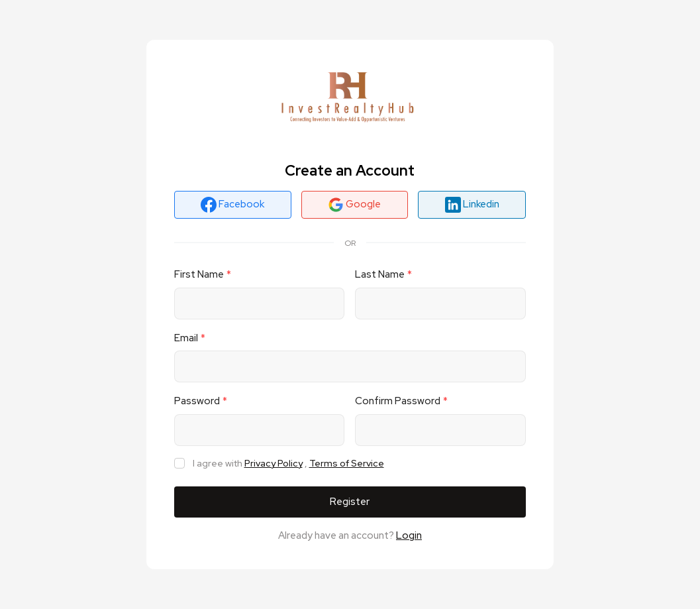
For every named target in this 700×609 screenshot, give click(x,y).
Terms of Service (347, 463)
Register (350, 502)
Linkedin (472, 205)
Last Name (380, 274)
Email (186, 338)
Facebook (232, 205)
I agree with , (288, 464)
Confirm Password (398, 401)
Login (409, 535)
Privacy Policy (274, 463)
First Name (199, 274)
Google (354, 205)
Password (197, 401)
